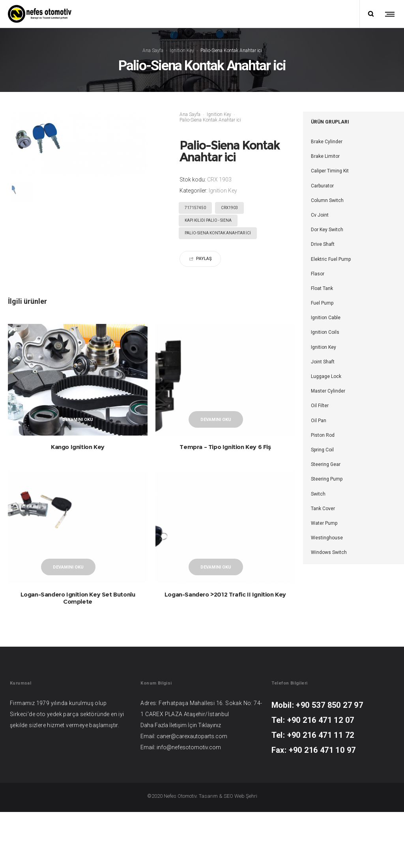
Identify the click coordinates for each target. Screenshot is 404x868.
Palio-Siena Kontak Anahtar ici (218, 233)
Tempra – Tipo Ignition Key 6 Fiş (225, 447)
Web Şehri (246, 852)
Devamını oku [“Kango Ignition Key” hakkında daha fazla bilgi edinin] (78, 420)
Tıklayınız (209, 781)
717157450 (195, 208)
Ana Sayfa (153, 50)
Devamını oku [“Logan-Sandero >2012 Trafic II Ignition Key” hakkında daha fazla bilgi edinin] (216, 595)
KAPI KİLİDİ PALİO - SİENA (208, 220)
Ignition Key (182, 50)
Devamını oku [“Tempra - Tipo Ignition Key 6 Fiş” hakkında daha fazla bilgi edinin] (216, 420)
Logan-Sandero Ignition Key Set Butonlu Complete (78, 626)
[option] (22, 192)
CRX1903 (229, 208)
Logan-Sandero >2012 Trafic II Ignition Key (225, 622)
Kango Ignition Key (78, 447)
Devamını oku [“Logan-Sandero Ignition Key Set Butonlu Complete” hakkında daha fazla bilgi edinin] (68, 595)
